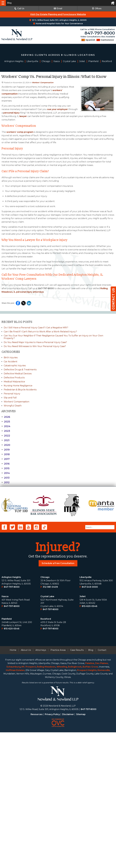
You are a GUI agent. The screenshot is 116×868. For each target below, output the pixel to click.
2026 (6, 417)
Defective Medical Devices (18, 374)
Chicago (45, 713)
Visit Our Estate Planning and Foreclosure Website (58, 14)
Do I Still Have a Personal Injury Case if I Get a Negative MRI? (36, 328)
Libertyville (86, 713)
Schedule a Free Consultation (58, 699)
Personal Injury (12, 394)
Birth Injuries (11, 358)
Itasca (5, 732)
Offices (97, 8)
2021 (6, 440)
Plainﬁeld (7, 755)
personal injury (11, 113)
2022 (6, 436)
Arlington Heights (11, 713)
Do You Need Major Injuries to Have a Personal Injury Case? (35, 342)
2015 (6, 468)
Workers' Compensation (43, 82)
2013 (6, 478)
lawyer (23, 116)
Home (13, 786)
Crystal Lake (47, 732)
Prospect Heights (87, 806)
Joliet (83, 732)
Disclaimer (68, 850)
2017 (6, 459)
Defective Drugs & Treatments (20, 370)
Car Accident (11, 362)
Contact (102, 786)
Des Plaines (102, 799)
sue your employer (57, 109)
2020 (6, 445)
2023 (6, 431)
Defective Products (14, 378)
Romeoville (104, 806)
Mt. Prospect (29, 802)
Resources (37, 850)
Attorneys (41, 786)
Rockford (46, 755)
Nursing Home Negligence (18, 386)
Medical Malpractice (14, 382)
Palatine (90, 799)
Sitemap (81, 850)
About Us (26, 786)
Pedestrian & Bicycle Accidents (20, 390)
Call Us (19, 8)
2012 (6, 482)
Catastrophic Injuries (15, 366)
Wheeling (62, 802)
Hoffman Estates (15, 806)
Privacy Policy (52, 850)
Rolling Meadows (46, 802)
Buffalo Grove (90, 802)
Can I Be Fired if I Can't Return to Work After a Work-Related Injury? (40, 332)
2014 (6, 473)
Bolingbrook (75, 802)
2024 (6, 426)
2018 (6, 454)
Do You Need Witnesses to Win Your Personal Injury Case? (35, 346)
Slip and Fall (10, 398)
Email (58, 8)
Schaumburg (13, 802)
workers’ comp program (20, 132)
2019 (6, 450)
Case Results (77, 786)
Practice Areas (58, 786)
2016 (6, 464)
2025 (6, 422)
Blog (91, 786)
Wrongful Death (13, 406)
